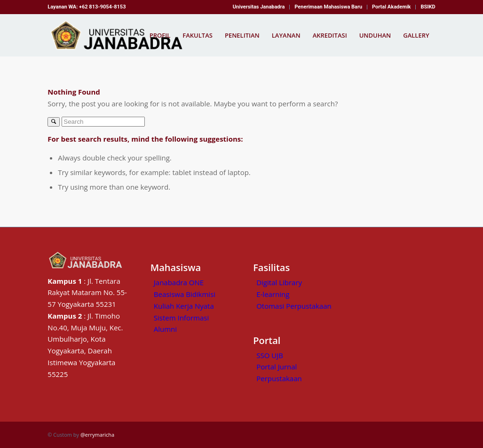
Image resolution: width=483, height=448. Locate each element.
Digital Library (279, 282)
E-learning (273, 294)
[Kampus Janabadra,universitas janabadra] (119, 35)
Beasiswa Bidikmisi (185, 294)
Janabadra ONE (179, 282)
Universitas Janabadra (259, 7)
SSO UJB (270, 355)
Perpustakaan (279, 378)
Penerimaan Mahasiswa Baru (328, 7)
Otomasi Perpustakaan (294, 306)
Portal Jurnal (277, 367)
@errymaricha (97, 435)
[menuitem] (259, 7)
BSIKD (428, 7)
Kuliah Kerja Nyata (184, 306)
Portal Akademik (391, 7)
